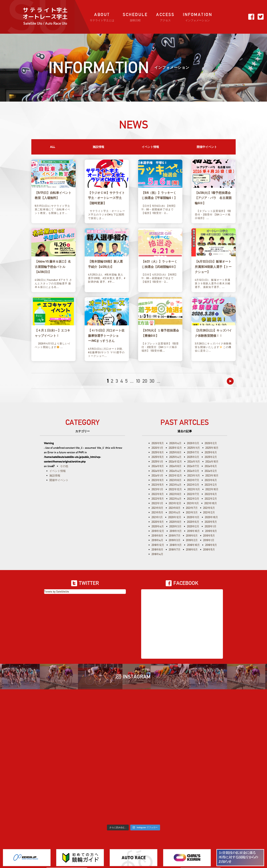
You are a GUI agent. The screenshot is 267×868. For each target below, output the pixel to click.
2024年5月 (158, 471)
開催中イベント (207, 147)
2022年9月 (158, 494)
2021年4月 (175, 512)
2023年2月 (211, 485)
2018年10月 (193, 545)
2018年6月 (192, 550)
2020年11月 (193, 517)
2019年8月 (157, 536)
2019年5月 (209, 536)
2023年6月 (211, 480)
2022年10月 (212, 489)
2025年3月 (193, 457)
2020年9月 (158, 522)
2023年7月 (193, 480)
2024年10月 (212, 462)
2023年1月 (157, 489)
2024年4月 (175, 471)
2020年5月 (211, 522)
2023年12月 (175, 476)
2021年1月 (157, 517)
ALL (53, 147)
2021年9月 (157, 508)
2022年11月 (194, 489)
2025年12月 (175, 448)
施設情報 (98, 147)
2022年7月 (193, 494)
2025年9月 (158, 452)
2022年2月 (211, 499)
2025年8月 (175, 452)
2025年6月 (211, 452)
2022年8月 (175, 494)
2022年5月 (158, 499)
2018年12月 (158, 545)
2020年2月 (193, 526)
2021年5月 (157, 512)
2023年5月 (158, 485)
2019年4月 (157, 540)
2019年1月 (209, 540)
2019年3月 (175, 540)
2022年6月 (211, 494)
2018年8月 (157, 550)
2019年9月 (211, 531)
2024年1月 (157, 476)
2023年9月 (158, 480)
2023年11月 (194, 476)
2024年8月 (175, 466)
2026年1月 (157, 448)
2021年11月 (193, 503)
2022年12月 (175, 489)
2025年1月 (157, 462)
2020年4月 (158, 526)
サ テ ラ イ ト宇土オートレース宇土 (45, 17)
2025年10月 (212, 448)
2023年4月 (175, 485)
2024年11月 (194, 462)
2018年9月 (211, 545)
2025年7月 (193, 452)
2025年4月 (175, 457)
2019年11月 (176, 531)
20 (145, 381)
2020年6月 (193, 522)
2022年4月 (175, 499)
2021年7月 (192, 508)
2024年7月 (193, 466)
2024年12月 (175, 462)
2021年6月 (209, 508)
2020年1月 (211, 526)
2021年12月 (175, 503)
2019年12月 (158, 531)
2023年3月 (193, 485)
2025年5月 (158, 457)
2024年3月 (193, 471)
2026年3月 (193, 443)
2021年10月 (211, 503)
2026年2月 (211, 443)
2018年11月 (176, 545)
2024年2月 (211, 471)
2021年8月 (175, 508)
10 (138, 381)
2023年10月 (212, 476)
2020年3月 (175, 526)
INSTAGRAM (133, 677)
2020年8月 (175, 522)
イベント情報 (150, 147)
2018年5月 (209, 550)
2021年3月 (192, 512)
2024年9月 (158, 466)
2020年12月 (175, 517)
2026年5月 (158, 443)
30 (152, 381)
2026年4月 (175, 443)
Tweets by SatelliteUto (57, 592)
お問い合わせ (116, 850)
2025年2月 (211, 457)
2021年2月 (209, 512)
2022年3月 (193, 499)
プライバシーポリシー (145, 850)
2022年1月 (157, 503)
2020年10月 (211, 517)
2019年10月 (193, 531)
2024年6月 (211, 466)
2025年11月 (194, 448)
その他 (64, 466)
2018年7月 (175, 550)
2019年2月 (192, 540)
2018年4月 (157, 554)
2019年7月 (175, 536)
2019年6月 (192, 536)
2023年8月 (175, 480)
